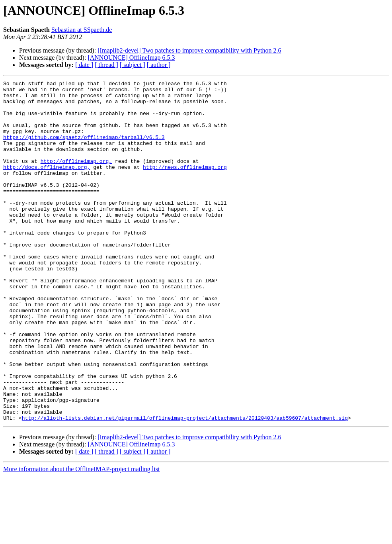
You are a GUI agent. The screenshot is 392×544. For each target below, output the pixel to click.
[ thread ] (106, 65)
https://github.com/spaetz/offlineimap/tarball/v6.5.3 (84, 149)
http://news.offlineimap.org (185, 185)
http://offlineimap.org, (76, 178)
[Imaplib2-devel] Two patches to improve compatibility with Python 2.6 (189, 50)
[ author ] (159, 65)
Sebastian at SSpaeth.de (82, 30)
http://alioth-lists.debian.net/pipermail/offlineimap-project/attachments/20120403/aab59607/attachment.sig (185, 486)
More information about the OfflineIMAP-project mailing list (81, 537)
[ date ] (84, 65)
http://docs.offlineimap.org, (47, 185)
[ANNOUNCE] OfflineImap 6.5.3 (131, 58)
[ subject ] (133, 65)
